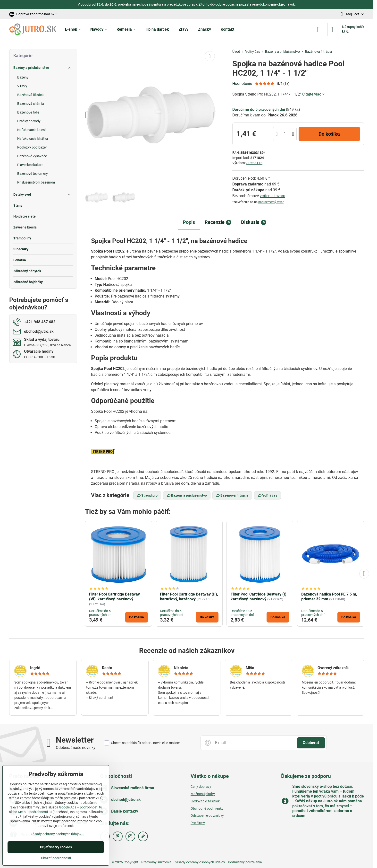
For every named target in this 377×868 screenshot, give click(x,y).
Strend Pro (254, 163)
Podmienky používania (245, 862)
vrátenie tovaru (272, 196)
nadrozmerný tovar (271, 202)
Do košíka (329, 134)
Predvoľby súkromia (156, 862)
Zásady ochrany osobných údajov (200, 862)
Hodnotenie (242, 83)
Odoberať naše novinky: (76, 748)
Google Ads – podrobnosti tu (81, 807)
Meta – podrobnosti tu (35, 812)
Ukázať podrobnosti (56, 858)
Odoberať (311, 743)
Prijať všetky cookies (56, 847)
